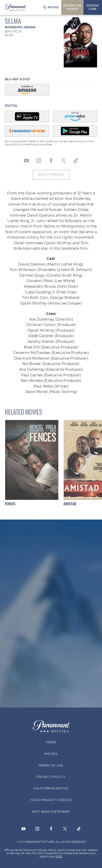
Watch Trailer (51, 174)
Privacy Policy (51, 777)
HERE (59, 857)
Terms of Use (51, 765)
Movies (51, 7)
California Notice (51, 788)
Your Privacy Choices (51, 800)
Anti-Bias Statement (51, 811)
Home (51, 742)
